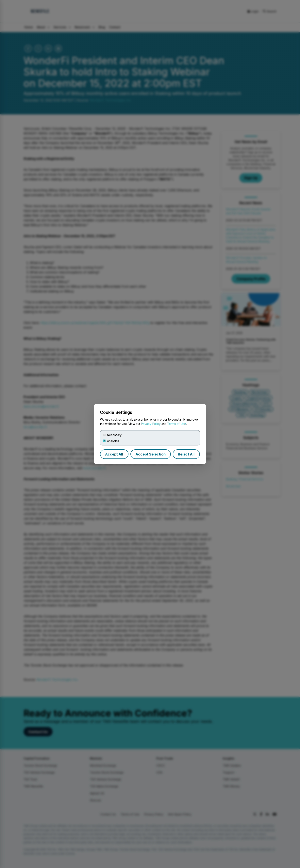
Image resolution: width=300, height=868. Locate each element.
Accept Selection (151, 454)
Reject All (186, 454)
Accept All (114, 454)
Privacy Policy (151, 424)
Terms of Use (177, 424)
